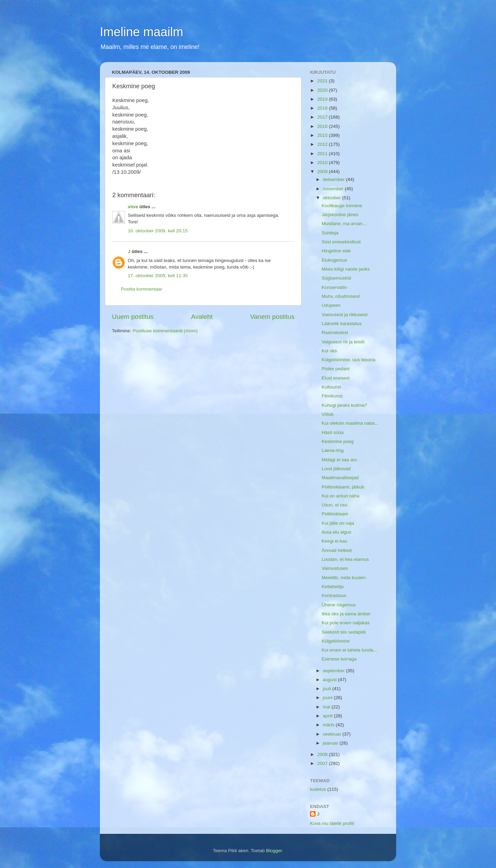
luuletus (318, 789)
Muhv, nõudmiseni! (341, 296)
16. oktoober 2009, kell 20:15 (158, 231)
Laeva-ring (333, 450)
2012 (323, 144)
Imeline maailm (142, 32)
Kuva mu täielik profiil (332, 823)
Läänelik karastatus (342, 324)
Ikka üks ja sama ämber (346, 614)
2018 (323, 108)
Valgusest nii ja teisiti (343, 342)
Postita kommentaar (142, 289)
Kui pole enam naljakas (346, 623)
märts (329, 725)
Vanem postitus (272, 317)
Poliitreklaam (335, 514)
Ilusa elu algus (337, 532)
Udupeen (331, 305)
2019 (323, 99)
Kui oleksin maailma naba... (350, 423)
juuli (328, 689)
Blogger (274, 851)
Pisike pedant (336, 369)
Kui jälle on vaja (338, 523)
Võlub (328, 414)
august (330, 680)
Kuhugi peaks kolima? (344, 405)
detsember (334, 179)
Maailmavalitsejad (340, 478)
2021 (323, 81)
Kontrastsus (334, 596)
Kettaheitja (333, 587)
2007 (323, 763)
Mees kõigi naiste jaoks (346, 269)
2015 (323, 135)
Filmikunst (332, 396)
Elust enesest (336, 378)
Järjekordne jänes (340, 215)
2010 (323, 163)
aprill (328, 716)
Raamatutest (335, 332)
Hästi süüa (333, 432)
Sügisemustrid (337, 278)
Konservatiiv (334, 287)
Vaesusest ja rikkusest (345, 315)
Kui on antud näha (341, 496)
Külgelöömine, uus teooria (349, 360)
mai (327, 707)
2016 (323, 126)
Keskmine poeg (338, 441)
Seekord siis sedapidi (344, 632)
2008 (323, 754)
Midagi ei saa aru (339, 460)
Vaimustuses (335, 568)
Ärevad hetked (337, 550)
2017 (323, 117)
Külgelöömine (336, 641)
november (334, 189)
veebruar (333, 734)
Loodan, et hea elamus (345, 559)
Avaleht (202, 317)
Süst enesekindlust (341, 242)
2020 (323, 90)
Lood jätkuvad (336, 469)
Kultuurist (331, 387)
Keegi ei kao (334, 541)
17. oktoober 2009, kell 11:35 (158, 276)
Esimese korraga (339, 659)
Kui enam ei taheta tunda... (349, 650)
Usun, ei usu (335, 505)
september (334, 671)
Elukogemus (334, 260)
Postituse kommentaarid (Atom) (165, 331)
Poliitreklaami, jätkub (343, 487)
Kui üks (329, 351)
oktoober (332, 198)
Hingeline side (336, 251)
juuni (328, 698)
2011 (323, 154)
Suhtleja (330, 233)
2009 (323, 171)
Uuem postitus (133, 317)
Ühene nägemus (339, 605)
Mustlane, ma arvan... (344, 224)
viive (133, 207)
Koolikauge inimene (342, 206)
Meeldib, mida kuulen (344, 578)
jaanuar (331, 743)
